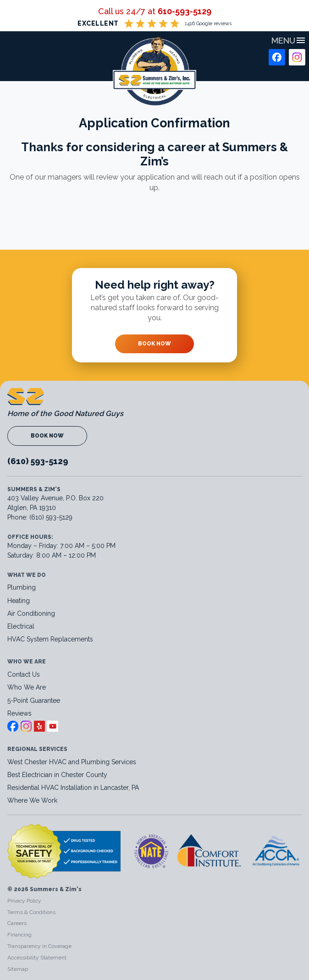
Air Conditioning (31, 613)
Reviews (19, 713)
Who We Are (27, 687)
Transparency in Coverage (39, 946)
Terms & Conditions (31, 912)
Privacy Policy (24, 901)
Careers (17, 923)
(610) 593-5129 (38, 461)
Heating (19, 601)
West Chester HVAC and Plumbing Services (72, 762)
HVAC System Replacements (50, 639)
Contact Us (24, 674)
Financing (19, 935)
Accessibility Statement (37, 958)
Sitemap (18, 969)
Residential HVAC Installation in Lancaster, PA (74, 788)
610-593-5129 (185, 11)
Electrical (21, 626)
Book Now (154, 344)
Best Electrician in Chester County (58, 775)
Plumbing (22, 587)
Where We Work (32, 800)
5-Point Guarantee (34, 701)
